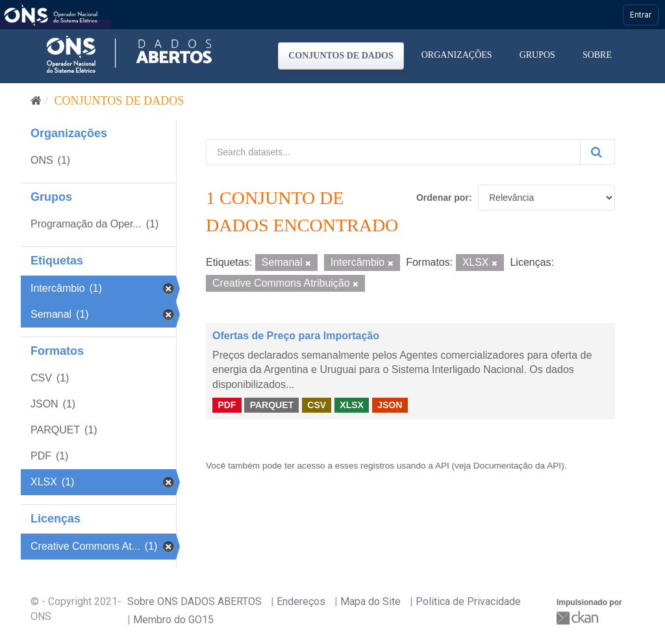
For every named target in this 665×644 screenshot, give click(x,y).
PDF (227, 405)
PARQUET (272, 405)
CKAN (579, 618)
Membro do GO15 (173, 620)
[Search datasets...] (393, 152)
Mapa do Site (370, 601)
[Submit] (597, 152)
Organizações (457, 55)
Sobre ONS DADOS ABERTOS (194, 601)
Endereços (301, 601)
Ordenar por (443, 198)
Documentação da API (517, 466)
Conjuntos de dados (341, 56)
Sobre (597, 55)
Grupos (537, 55)
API (442, 466)
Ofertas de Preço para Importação (296, 336)
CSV (317, 405)
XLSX (352, 405)
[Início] (36, 101)
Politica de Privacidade (468, 601)
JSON (390, 405)
